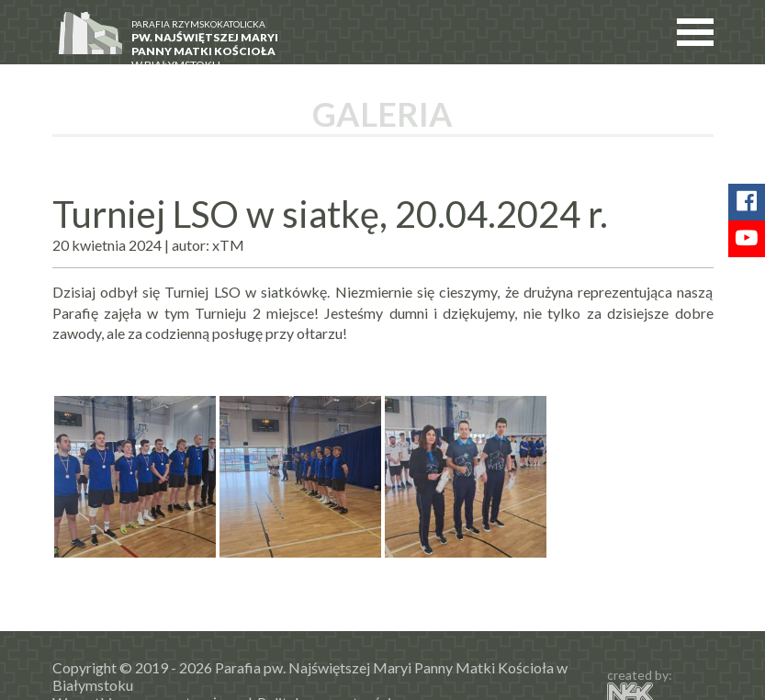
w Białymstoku (211, 43)
